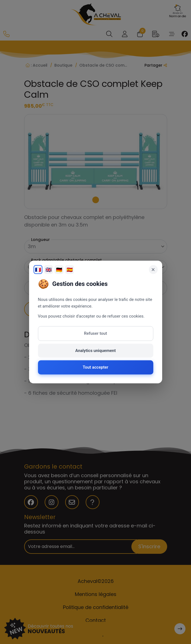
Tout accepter (95, 367)
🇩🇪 (59, 270)
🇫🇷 (38, 270)
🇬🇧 (49, 270)
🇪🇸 (70, 270)
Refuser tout (95, 333)
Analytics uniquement (96, 351)
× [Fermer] (153, 270)
